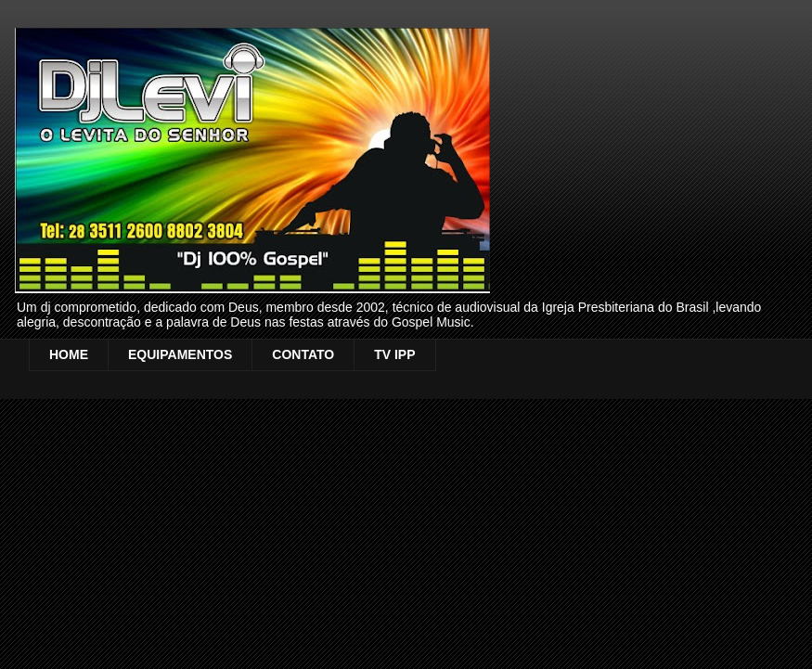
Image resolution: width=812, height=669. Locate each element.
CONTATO (303, 354)
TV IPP (394, 354)
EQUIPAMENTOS (180, 354)
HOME (69, 354)
